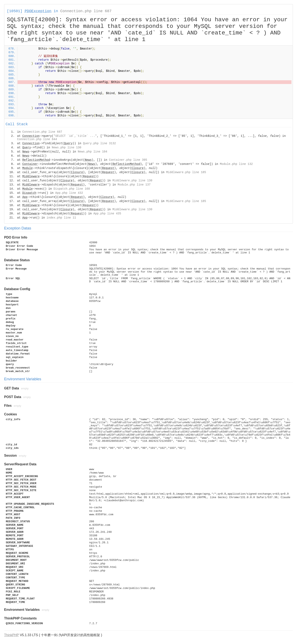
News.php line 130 (67, 148)
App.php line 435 (107, 214)
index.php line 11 (61, 218)
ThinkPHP (12, 635)
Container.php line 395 (128, 160)
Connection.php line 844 (37, 139)
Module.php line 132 (236, 164)
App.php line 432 (69, 193)
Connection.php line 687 (86, 11)
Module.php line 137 (134, 185)
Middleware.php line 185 (186, 172)
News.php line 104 (93, 152)
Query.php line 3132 (99, 143)
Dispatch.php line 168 (72, 189)
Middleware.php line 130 (132, 181)
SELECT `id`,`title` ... (75, 136)
